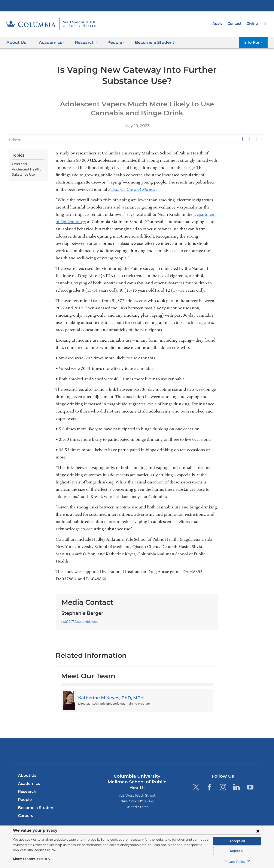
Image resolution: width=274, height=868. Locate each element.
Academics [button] (50, 42)
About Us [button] (17, 42)
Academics (28, 784)
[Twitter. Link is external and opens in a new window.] (196, 787)
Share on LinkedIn (256, 139)
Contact (236, 24)
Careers (25, 816)
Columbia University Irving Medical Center (137, 5)
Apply (219, 24)
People (24, 800)
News (15, 139)
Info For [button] (254, 42)
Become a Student (35, 808)
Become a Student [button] (150, 42)
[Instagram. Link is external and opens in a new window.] (223, 787)
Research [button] (83, 42)
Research (27, 792)
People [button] (112, 42)
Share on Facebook (242, 139)
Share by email (262, 139)
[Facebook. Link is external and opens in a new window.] (209, 787)
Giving (253, 24)
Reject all (237, 851)
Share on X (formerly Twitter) (249, 139)
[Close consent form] (258, 831)
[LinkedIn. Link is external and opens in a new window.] (237, 787)
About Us (27, 775)
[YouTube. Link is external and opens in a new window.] (250, 787)
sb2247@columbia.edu (79, 622)
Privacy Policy (237, 862)
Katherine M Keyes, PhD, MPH (109, 698)
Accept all (237, 841)
